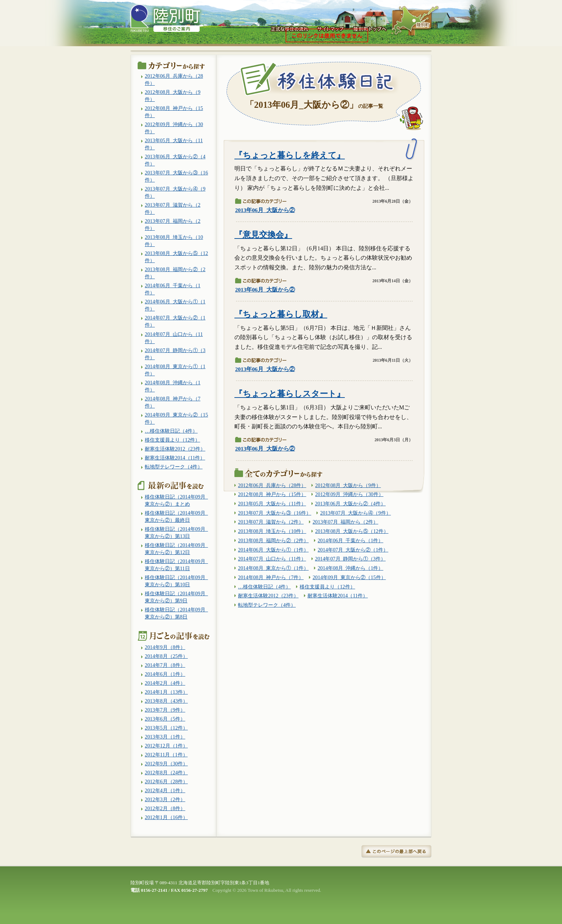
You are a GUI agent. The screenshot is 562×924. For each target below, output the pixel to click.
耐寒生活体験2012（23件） (268, 596)
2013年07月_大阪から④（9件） (355, 513)
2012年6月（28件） (166, 781)
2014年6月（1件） (165, 674)
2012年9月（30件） (166, 764)
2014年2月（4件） (165, 683)
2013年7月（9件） (165, 710)
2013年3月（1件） (165, 737)
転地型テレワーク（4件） (267, 605)
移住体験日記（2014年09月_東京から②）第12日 (176, 549)
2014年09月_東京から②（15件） (349, 577)
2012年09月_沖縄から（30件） (349, 494)
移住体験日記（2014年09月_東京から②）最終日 (176, 516)
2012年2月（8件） (165, 808)
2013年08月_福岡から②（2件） (273, 540)
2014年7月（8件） (165, 665)
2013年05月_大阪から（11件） (272, 504)
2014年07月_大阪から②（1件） (353, 550)
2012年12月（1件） (166, 746)
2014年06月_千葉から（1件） (350, 540)
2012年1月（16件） (166, 817)
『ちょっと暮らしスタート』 (290, 394)
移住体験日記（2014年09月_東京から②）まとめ (176, 500)
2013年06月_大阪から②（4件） (350, 504)
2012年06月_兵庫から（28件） (272, 485)
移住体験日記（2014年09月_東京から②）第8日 (176, 613)
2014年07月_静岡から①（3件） (350, 559)
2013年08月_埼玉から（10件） (272, 531)
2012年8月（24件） (166, 773)
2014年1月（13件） (166, 692)
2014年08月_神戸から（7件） (271, 577)
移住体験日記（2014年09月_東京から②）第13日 (176, 533)
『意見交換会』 (263, 235)
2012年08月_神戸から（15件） (272, 494)
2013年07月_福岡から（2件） (345, 522)
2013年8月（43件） (166, 701)
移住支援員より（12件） (327, 587)
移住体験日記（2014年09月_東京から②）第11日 (176, 565)
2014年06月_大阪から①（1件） (273, 550)
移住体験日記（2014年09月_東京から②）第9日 (176, 597)
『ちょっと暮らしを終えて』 (290, 155)
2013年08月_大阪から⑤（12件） (352, 531)
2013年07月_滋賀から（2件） (271, 522)
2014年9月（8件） (165, 647)
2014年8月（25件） (166, 656)
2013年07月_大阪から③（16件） (275, 513)
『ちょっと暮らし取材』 (281, 314)
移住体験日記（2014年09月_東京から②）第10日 (176, 581)
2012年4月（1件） (165, 790)
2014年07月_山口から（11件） (272, 559)
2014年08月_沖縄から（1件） (350, 568)
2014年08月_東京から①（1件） (273, 568)
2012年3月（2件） (165, 799)
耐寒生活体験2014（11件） (338, 596)
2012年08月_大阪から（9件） (348, 485)
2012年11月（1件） (166, 755)
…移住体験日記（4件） (264, 587)
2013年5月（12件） (166, 728)
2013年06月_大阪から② (265, 210)
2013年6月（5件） (165, 719)
